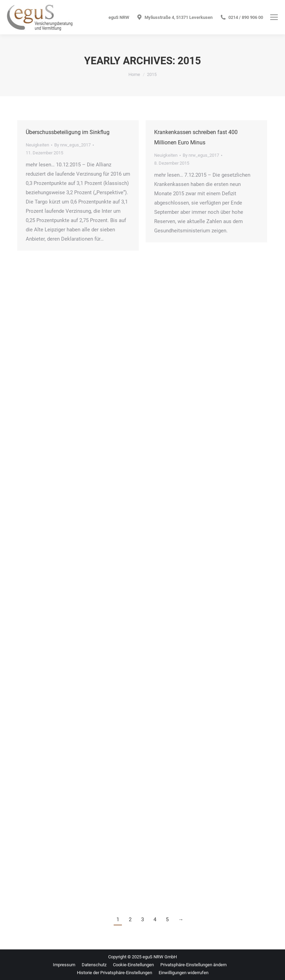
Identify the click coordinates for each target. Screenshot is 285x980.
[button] (193, 965)
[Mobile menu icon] (274, 17)
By (72, 145)
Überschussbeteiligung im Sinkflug (68, 132)
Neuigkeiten (37, 145)
